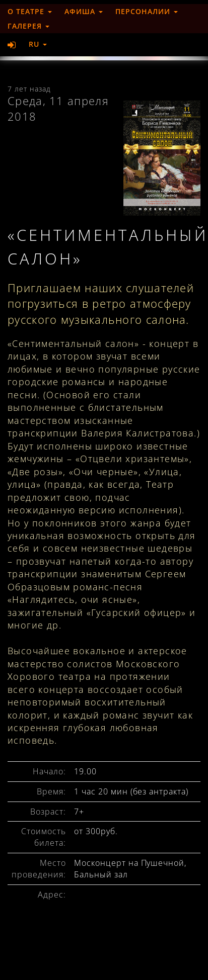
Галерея (28, 26)
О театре (30, 11)
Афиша (84, 11)
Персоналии (147, 11)
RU (38, 44)
